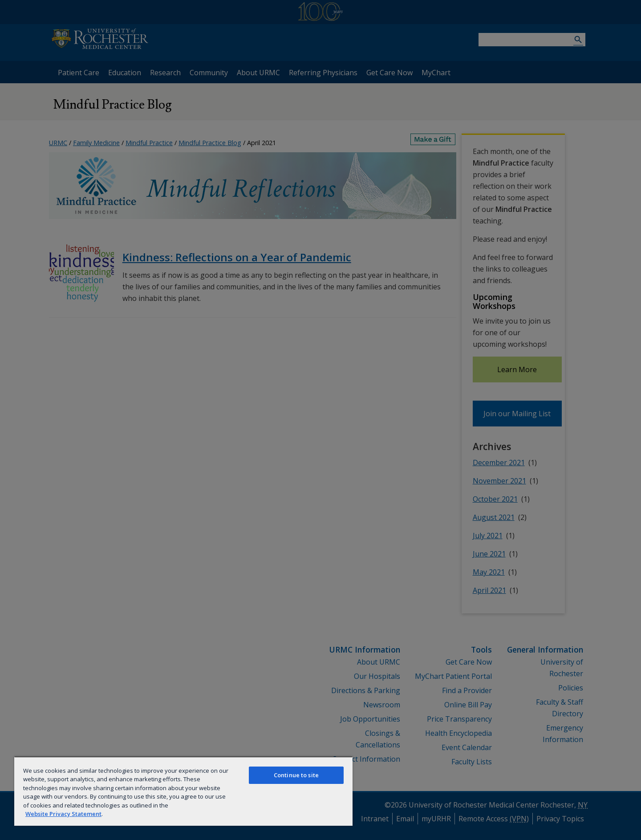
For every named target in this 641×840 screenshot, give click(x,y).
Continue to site (296, 775)
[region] (183, 791)
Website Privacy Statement (63, 814)
